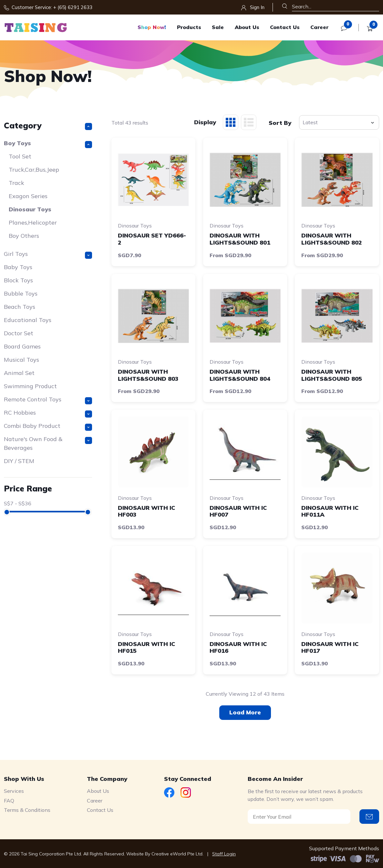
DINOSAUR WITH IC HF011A (330, 511)
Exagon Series (28, 196)
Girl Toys (48, 254)
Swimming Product (30, 386)
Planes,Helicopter (33, 222)
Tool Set (20, 156)
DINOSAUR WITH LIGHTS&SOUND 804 (240, 375)
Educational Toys (28, 320)
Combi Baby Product (48, 426)
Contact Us (285, 27)
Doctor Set (19, 333)
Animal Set (19, 373)
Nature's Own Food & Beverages (48, 443)
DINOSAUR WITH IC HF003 (146, 511)
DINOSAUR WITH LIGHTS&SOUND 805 (332, 375)
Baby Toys (18, 267)
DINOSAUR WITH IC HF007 (238, 511)
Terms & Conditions (27, 810)
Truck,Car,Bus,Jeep (34, 170)
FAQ (9, 801)
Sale (218, 27)
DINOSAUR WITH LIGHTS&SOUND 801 (240, 239)
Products (189, 27)
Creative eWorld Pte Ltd (177, 854)
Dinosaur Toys (30, 209)
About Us (247, 27)
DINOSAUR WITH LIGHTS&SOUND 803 (148, 375)
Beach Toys (20, 307)
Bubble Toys (21, 293)
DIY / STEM (19, 461)
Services (14, 791)
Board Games (22, 346)
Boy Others (24, 236)
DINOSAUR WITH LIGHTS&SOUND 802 (332, 239)
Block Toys (18, 280)
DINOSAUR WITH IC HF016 (238, 647)
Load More (245, 712)
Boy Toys (48, 144)
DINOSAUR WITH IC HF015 (146, 647)
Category (48, 125)
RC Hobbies (48, 413)
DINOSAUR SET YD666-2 (152, 239)
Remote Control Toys (48, 400)
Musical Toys (21, 360)
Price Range (28, 488)
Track (16, 183)
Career (319, 27)
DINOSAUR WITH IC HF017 (330, 647)
